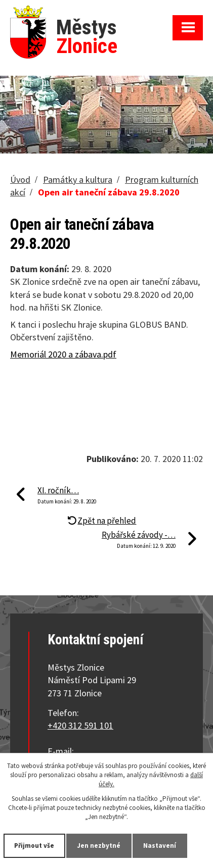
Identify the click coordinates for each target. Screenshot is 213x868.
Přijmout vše (35, 846)
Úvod (20, 180)
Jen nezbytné (99, 846)
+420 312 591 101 (80, 725)
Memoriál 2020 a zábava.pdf (63, 354)
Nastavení (160, 846)
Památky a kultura (78, 180)
